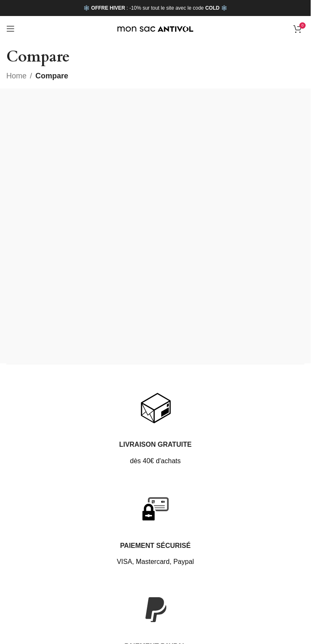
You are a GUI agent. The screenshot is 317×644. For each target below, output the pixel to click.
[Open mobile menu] (11, 29)
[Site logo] (155, 29)
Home (16, 76)
